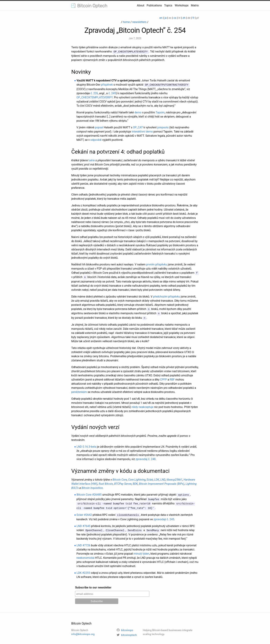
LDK (157, 478)
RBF (172, 378)
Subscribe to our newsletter (93, 584)
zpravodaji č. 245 (164, 516)
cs (175, 18)
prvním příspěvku (157, 264)
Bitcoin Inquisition (92, 486)
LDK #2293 (83, 570)
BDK (135, 482)
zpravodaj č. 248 (146, 457)
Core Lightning (137, 478)
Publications (154, 5)
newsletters (139, 22)
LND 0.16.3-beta (87, 445)
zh (184, 18)
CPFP (163, 378)
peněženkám (79, 390)
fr (193, 18)
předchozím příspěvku (167, 296)
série (92, 160)
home (126, 22)
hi (179, 18)
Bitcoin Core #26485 (89, 493)
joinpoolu (163, 127)
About (141, 5)
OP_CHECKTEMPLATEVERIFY (95, 97)
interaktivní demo (142, 131)
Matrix (195, 5)
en (161, 18)
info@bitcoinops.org (83, 631)
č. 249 (112, 93)
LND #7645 (84, 523)
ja (166, 18)
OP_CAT (138, 127)
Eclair (150, 478)
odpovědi (96, 139)
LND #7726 (84, 542)
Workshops (182, 5)
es (170, 18)
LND (163, 478)
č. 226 (94, 93)
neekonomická (85, 555)
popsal (99, 127)
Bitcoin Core (120, 478)
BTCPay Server (123, 482)
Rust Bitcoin (106, 482)
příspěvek (107, 84)
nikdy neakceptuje (142, 405)
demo (138, 112)
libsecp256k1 (174, 478)
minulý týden (142, 550)
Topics (168, 5)
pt (198, 18)
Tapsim (160, 112)
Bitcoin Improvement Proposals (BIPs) (162, 482)
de (189, 18)
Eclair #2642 (84, 512)
